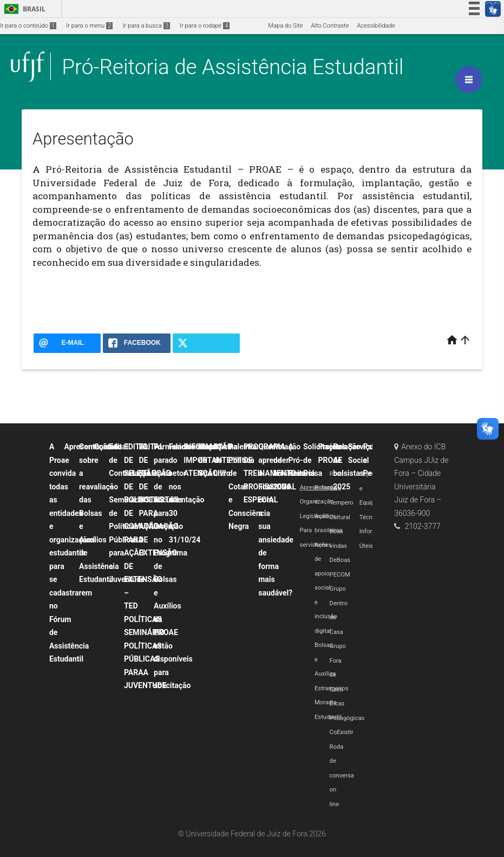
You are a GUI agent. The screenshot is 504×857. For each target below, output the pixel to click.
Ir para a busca (146, 26)
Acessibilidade (376, 26)
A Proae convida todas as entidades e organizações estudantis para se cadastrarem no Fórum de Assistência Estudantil (72, 553)
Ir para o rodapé (205, 26)
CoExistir (342, 732)
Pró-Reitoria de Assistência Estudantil (233, 67)
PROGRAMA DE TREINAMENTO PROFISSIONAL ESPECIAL (270, 473)
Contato (108, 447)
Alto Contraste (330, 26)
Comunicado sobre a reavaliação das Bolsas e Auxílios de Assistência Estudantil (100, 513)
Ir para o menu (89, 26)
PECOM (340, 575)
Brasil (23, 9)
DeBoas (340, 560)
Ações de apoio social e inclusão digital (326, 588)
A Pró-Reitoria (301, 460)
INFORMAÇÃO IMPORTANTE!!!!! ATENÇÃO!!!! (212, 460)
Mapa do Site (285, 26)
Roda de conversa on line (342, 776)
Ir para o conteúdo (28, 26)
